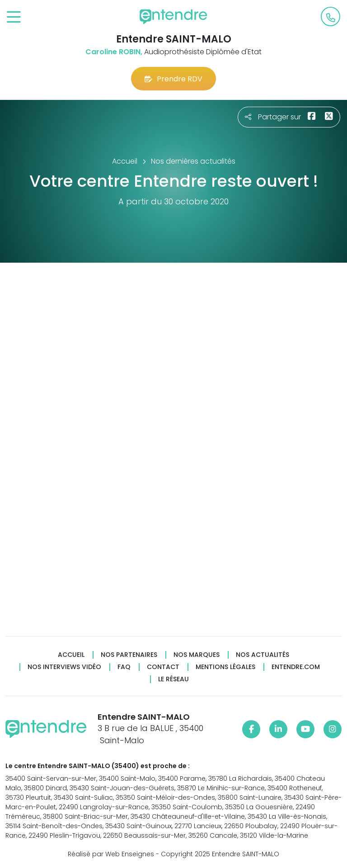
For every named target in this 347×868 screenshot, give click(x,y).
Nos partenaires (129, 655)
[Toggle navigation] (14, 17)
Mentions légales (225, 667)
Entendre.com (296, 667)
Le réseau (173, 679)
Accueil (71, 655)
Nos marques (197, 655)
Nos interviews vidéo (64, 667)
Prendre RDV (173, 79)
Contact (163, 667)
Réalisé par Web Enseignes (111, 854)
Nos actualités (263, 655)
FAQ (124, 667)
